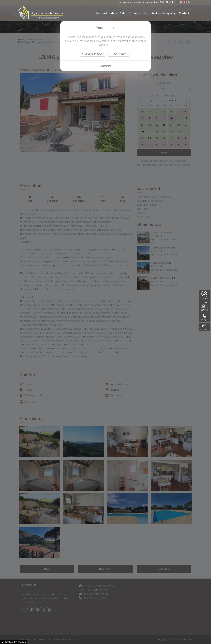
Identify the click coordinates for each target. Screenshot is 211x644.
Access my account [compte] (128, 2)
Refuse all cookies (93, 54)
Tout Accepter (119, 54)
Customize (105, 66)
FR (180, 2)
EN (187, 2)
